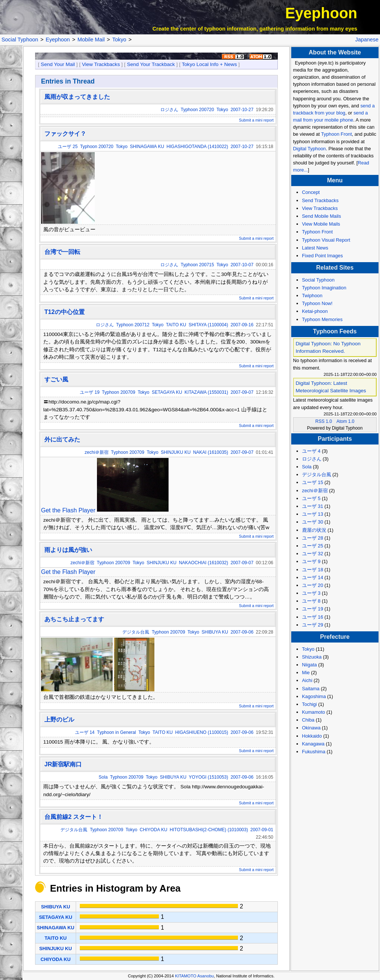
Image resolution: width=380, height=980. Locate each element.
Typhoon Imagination (324, 288)
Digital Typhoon (310, 149)
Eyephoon (321, 13)
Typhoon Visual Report (326, 240)
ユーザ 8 (311, 601)
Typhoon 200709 (118, 392)
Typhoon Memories (322, 319)
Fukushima (314, 752)
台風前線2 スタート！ (74, 817)
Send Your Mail (58, 64)
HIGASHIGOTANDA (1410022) (197, 147)
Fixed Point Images (323, 256)
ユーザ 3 (311, 593)
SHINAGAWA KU (147, 147)
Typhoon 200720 (197, 110)
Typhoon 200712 (133, 325)
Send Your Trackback (151, 64)
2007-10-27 (242, 110)
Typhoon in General (117, 732)
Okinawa (311, 728)
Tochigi (310, 704)
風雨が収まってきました (77, 97)
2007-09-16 (242, 325)
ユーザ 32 (313, 554)
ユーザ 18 (313, 570)
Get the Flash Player (68, 510)
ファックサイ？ (65, 134)
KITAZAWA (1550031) (206, 392)
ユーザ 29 (313, 625)
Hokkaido (312, 736)
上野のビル (59, 720)
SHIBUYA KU (215, 632)
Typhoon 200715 (197, 265)
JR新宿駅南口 (63, 764)
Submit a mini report (256, 120)
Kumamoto (314, 712)
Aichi (307, 680)
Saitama (311, 689)
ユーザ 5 (311, 498)
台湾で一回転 (62, 252)
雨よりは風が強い (68, 550)
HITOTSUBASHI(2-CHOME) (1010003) (209, 830)
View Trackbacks (101, 64)
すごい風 (56, 379)
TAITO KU (176, 325)
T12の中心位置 (65, 312)
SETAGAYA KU (167, 392)
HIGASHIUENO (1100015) (202, 732)
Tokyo (119, 40)
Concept (311, 192)
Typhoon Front (337, 134)
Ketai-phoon (315, 311)
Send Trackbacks (320, 200)
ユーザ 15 (313, 482)
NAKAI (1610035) (211, 452)
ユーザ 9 (311, 561)
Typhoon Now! (317, 303)
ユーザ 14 (85, 732)
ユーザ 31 (313, 506)
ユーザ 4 (311, 451)
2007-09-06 (242, 632)
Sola (103, 777)
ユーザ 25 (68, 147)
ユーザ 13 (313, 514)
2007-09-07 (242, 392)
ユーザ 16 (313, 617)
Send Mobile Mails (322, 216)
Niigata (310, 665)
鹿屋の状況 (314, 530)
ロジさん (169, 110)
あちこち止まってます (74, 619)
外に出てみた (62, 439)
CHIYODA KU (154, 830)
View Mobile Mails (321, 224)
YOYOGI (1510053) (208, 777)
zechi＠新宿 (97, 452)
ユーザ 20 (313, 585)
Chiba (308, 720)
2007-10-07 (242, 265)
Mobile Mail (91, 40)
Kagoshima (314, 696)
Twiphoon (312, 296)
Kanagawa (313, 744)
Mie (306, 673)
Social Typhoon (20, 40)
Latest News (315, 248)
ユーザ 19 (90, 392)
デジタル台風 (136, 632)
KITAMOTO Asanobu (194, 976)
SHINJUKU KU (176, 452)
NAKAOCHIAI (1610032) (204, 563)
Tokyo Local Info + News (210, 64)
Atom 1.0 (345, 421)
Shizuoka (312, 657)
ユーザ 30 (313, 522)
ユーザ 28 (313, 538)
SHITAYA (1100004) (208, 325)
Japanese (367, 40)
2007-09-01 (262, 830)
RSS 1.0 (324, 421)
